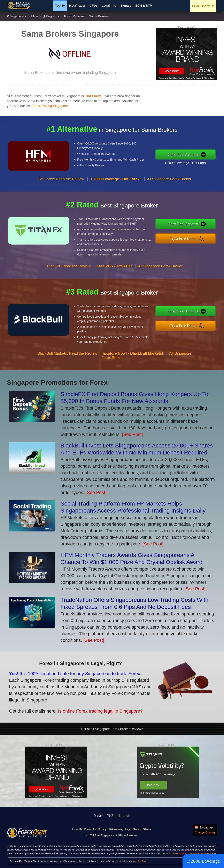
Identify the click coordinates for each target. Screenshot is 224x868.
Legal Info (109, 5)
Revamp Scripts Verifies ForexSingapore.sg (195, 853)
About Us (77, 829)
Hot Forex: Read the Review (61, 182)
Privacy (102, 829)
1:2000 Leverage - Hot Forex (189, 162)
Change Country (205, 832)
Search (137, 829)
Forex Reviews (74, 16)
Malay (98, 816)
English (51, 16)
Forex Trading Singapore (50, 106)
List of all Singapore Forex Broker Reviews (112, 729)
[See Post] (132, 434)
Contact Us (90, 829)
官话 (110, 816)
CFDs (94, 5)
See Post (142, 861)
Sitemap (148, 829)
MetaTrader (77, 5)
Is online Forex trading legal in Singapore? (96, 710)
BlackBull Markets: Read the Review (67, 357)
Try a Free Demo (187, 238)
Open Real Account (187, 154)
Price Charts (203, 6)
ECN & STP (144, 5)
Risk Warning (116, 829)
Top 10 (60, 5)
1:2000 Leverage (203, 861)
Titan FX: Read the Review (68, 269)
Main (35, 16)
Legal (128, 829)
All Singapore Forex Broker (169, 182)
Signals (126, 5)
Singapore (17, 16)
